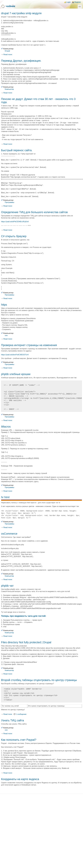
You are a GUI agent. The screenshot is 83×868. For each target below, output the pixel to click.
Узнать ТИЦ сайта (12, 720)
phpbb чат (7, 586)
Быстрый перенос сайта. (17, 150)
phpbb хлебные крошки (16, 374)
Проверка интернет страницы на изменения (29, 345)
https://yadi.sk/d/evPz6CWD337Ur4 (15, 355)
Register (78, 2)
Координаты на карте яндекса (20, 779)
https (4, 305)
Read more (8, 55)
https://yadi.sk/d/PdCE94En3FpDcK (15, 222)
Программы (10, 202)
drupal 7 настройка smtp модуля (21, 13)
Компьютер (9, 89)
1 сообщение (21, 714)
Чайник (8, 6)
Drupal (7, 51)
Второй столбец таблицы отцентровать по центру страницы (39, 680)
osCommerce (9, 534)
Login (68, 2)
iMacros (6, 427)
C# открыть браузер (14, 236)
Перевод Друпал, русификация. (21, 61)
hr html (5, 497)
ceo (6, 335)
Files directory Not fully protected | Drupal (26, 642)
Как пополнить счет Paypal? (19, 740)
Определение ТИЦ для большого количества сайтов (34, 212)
